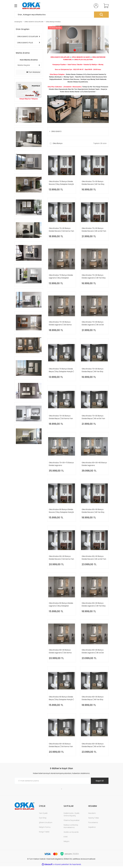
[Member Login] (95, 6)
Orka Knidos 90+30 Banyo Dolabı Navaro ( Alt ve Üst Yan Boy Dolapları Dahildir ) (94, 559)
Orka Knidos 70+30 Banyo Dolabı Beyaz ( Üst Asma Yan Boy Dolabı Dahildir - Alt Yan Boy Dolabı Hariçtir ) (61, 418)
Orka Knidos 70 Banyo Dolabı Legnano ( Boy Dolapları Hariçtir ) (61, 277)
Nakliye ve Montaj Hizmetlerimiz (71, 828)
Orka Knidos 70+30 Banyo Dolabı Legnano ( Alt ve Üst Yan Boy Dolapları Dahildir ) (93, 324)
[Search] (62, 15)
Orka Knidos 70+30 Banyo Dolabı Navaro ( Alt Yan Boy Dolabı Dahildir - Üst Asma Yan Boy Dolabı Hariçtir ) (93, 183)
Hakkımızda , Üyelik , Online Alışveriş (72, 816)
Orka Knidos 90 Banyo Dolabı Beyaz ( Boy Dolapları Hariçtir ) (61, 699)
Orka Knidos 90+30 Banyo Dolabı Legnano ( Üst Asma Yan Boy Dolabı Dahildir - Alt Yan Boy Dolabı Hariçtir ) (60, 653)
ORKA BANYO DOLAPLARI (28, 36)
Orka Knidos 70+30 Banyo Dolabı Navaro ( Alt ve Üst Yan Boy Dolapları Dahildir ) (94, 230)
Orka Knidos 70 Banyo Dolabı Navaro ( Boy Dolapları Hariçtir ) (61, 183)
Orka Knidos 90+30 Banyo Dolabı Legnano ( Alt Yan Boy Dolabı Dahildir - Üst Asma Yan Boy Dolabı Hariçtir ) (94, 606)
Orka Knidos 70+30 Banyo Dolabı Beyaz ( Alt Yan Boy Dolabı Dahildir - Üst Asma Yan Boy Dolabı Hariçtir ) (93, 371)
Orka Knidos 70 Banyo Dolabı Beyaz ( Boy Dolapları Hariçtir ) (61, 371)
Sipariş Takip (94, 819)
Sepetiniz (92, 829)
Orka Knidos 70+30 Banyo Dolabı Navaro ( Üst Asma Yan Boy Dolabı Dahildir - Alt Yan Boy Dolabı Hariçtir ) (61, 230)
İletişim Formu (45, 829)
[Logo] (31, 6)
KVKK (66, 838)
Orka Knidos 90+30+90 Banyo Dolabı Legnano (94, 465)
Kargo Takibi (44, 833)
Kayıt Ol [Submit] (100, 782)
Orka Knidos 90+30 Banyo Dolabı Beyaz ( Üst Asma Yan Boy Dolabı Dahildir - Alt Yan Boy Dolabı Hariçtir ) (61, 747)
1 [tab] (75, 50)
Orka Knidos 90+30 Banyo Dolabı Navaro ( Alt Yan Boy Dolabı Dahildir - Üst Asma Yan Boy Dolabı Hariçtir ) (93, 512)
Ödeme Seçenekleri (72, 822)
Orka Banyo (58, 143)
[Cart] (105, 6)
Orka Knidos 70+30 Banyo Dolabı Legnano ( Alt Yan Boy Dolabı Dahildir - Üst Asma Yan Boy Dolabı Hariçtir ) (94, 277)
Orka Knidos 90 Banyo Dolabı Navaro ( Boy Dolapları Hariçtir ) (61, 512)
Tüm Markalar (33, 72)
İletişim (66, 843)
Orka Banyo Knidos (53, 22)
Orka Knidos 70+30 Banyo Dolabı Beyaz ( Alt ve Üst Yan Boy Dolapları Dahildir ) (93, 418)
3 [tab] (81, 50)
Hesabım (92, 815)
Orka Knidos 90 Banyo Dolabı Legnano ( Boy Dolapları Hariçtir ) (61, 606)
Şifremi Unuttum (46, 824)
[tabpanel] (78, 40)
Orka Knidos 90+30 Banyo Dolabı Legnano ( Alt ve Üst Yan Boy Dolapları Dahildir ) (93, 653)
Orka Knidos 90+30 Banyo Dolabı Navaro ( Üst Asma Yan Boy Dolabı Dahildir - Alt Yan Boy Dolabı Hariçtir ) (61, 559)
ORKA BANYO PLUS (25, 43)
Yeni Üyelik (43, 815)
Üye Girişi (43, 819)
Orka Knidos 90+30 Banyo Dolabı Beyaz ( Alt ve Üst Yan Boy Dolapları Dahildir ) (93, 747)
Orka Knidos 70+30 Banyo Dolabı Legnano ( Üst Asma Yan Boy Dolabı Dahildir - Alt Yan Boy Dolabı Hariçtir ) (60, 324)
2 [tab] (78, 50)
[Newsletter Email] (62, 782)
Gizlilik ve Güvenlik (71, 834)
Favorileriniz (93, 824)
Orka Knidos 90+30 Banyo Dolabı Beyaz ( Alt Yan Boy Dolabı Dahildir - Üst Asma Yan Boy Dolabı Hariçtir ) (93, 700)
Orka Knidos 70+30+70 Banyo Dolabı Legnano (61, 465)
